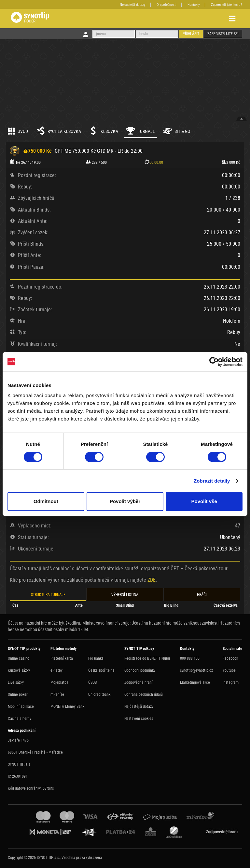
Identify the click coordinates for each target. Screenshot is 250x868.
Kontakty (194, 5)
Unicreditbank (99, 694)
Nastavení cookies (139, 719)
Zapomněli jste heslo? (227, 5)
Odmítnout (46, 501)
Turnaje (140, 131)
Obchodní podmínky (140, 670)
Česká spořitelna (101, 670)
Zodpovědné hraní (139, 682)
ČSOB (93, 682)
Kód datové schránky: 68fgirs (31, 788)
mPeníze (57, 694)
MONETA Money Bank (67, 706)
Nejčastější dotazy (133, 5)
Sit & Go (176, 131)
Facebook (230, 658)
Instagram (231, 682)
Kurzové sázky (19, 670)
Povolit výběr (125, 501)
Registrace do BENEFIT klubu (147, 658)
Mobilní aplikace (21, 706)
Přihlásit (191, 34)
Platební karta (62, 658)
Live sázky (16, 682)
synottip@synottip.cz (196, 670)
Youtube (229, 670)
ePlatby (56, 670)
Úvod (18, 131)
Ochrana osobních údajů (144, 694)
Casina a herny (20, 719)
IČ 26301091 (18, 776)
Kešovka (104, 131)
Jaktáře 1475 (18, 740)
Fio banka (96, 658)
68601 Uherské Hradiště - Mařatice (35, 752)
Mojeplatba (59, 682)
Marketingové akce (195, 682)
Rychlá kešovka (58, 131)
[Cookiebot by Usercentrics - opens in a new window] (214, 362)
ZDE (152, 580)
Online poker (18, 694)
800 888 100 (190, 658)
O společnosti (167, 5)
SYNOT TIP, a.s (19, 764)
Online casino (19, 658)
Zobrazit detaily (212, 481)
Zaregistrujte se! (223, 34)
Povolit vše (204, 501)
